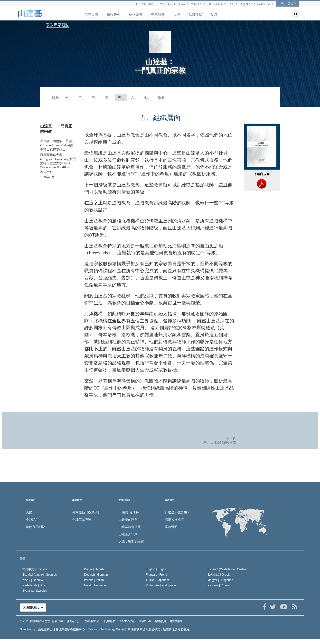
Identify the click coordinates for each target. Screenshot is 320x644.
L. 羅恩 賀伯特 (129, 512)
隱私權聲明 (92, 621)
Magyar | (220, 580)
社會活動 (195, 14)
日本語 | (158, 580)
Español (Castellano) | (228, 569)
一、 (68, 98)
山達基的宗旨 (128, 520)
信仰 (177, 14)
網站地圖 (176, 621)
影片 (214, 14)
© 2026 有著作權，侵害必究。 (50, 621)
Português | (161, 585)
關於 (55, 98)
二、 (82, 98)
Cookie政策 (127, 621)
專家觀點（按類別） (87, 512)
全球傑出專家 (82, 520)
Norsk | (96, 585)
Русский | (219, 585)
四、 (108, 98)
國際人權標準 (174, 520)
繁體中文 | (35, 569)
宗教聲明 (171, 527)
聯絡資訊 (161, 621)
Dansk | (94, 569)
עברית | (33, 580)
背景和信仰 (125, 500)
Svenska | (35, 591)
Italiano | (94, 580)
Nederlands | (35, 585)
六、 (134, 98)
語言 (286, 3)
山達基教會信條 (130, 527)
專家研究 (158, 14)
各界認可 (136, 14)
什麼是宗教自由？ (178, 512)
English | (157, 569)
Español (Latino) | (40, 575)
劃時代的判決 (36, 527)
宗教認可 (31, 500)
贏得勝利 (113, 14)
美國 (29, 512)
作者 (161, 98)
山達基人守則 (128, 534)
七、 (148, 98)
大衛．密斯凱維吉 (131, 541)
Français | (157, 575)
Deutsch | (96, 575)
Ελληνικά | (219, 575)
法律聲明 (145, 621)
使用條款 (110, 621)
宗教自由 (91, 14)
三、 (95, 98)
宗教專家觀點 (57, 25)
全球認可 (32, 520)
